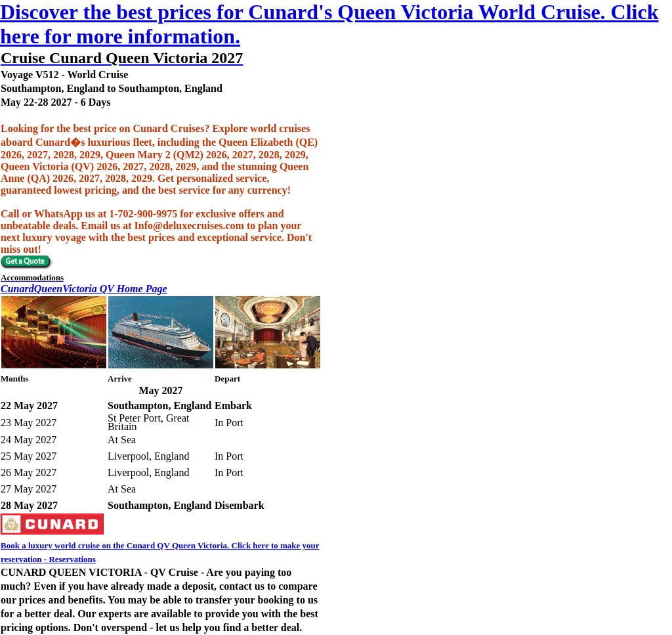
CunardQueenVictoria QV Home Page (84, 289)
